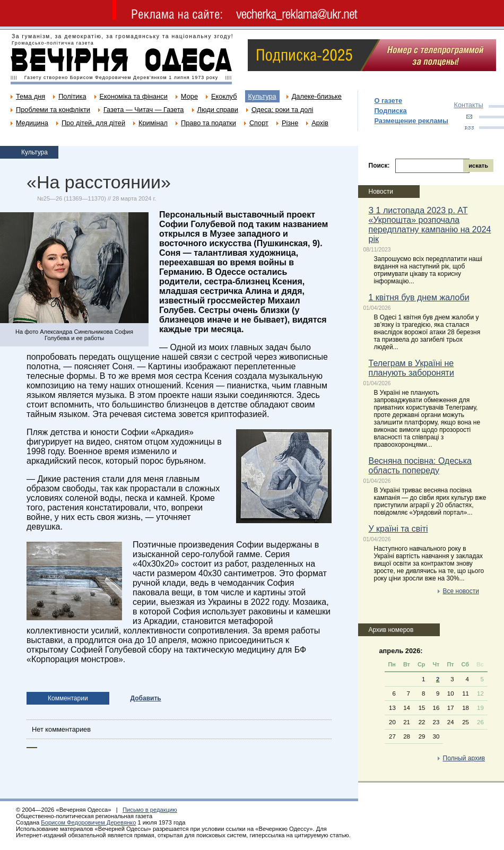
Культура (262, 96)
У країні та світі (398, 529)
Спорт (259, 123)
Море (189, 96)
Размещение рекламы (411, 121)
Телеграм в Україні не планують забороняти (411, 368)
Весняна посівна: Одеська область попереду (420, 466)
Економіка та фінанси (134, 96)
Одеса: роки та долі (282, 110)
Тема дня (31, 96)
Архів (320, 123)
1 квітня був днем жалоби (419, 297)
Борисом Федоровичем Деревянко (88, 822)
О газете (388, 101)
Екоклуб (224, 96)
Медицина (32, 123)
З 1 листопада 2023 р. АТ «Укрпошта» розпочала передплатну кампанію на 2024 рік (430, 225)
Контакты (469, 105)
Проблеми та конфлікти (53, 110)
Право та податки (208, 123)
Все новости (461, 591)
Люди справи (218, 110)
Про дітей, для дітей (93, 123)
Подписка (390, 111)
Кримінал (153, 123)
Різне (290, 123)
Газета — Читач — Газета (144, 110)
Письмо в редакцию (150, 810)
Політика (72, 96)
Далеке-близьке (317, 96)
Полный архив (464, 758)
